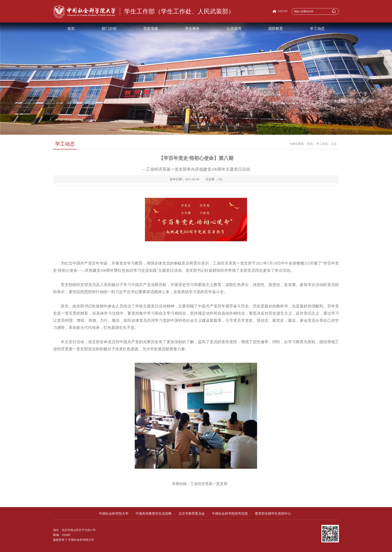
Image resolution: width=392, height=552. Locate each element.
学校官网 (283, 11)
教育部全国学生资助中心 (271, 514)
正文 (334, 144)
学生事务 (192, 29)
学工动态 (317, 29)
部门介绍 (109, 29)
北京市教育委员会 (190, 514)
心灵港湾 (234, 29)
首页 (71, 29)
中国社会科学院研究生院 (228, 514)
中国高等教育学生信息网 (151, 514)
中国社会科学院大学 (114, 514)
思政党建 (151, 29)
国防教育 (276, 29)
